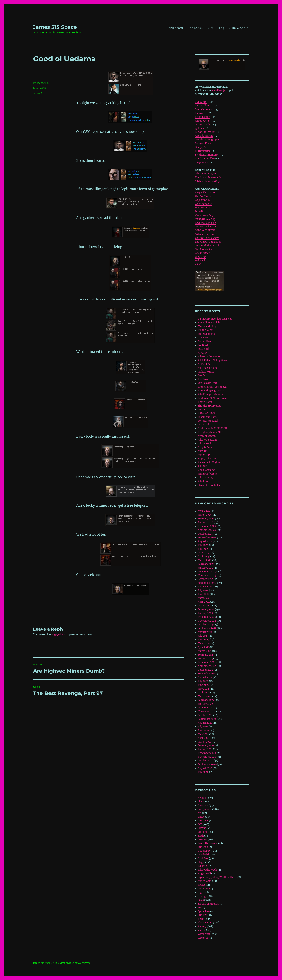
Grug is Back (205, 447)
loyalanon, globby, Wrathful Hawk (217, 877)
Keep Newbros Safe (205, 223)
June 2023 (203, 640)
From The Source (208, 843)
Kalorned (200, 113)
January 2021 (205, 749)
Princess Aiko (41, 83)
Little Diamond (206, 334)
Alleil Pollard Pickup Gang (212, 360)
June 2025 (204, 549)
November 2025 (207, 530)
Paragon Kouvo (204, 143)
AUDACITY (204, 364)
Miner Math (205, 881)
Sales (201, 900)
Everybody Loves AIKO (211, 432)
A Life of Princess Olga (208, 181)
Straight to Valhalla (209, 485)
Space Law (204, 911)
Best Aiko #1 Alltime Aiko (212, 398)
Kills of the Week (207, 870)
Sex (200, 908)
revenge (202, 896)
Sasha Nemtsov (204, 109)
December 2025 (207, 526)
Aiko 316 (203, 451)
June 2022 (204, 685)
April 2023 (204, 647)
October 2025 (205, 534)
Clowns (202, 828)
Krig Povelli (204, 874)
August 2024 (205, 587)
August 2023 (205, 632)
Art (211, 28)
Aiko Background (208, 368)
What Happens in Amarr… (213, 394)
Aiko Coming (205, 478)
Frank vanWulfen (205, 159)
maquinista (201, 162)
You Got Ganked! (204, 196)
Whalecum (204, 481)
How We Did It (203, 208)
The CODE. (196, 28)
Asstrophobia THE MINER (213, 428)
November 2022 (207, 666)
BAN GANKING (206, 413)
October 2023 (205, 624)
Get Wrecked (205, 425)
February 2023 (206, 655)
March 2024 (205, 606)
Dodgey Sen (202, 147)
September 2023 (207, 628)
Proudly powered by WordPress (73, 963)
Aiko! (198, 264)
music (201, 885)
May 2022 (203, 689)
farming (203, 839)
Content (202, 832)
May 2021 (203, 734)
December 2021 (207, 708)
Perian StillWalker (205, 132)
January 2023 (205, 659)
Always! (37, 93)
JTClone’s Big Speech (206, 234)
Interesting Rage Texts (211, 391)
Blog (221, 28)
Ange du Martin (204, 136)
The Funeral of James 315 (209, 242)
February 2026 (206, 519)
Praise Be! (203, 349)
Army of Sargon (207, 436)
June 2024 (204, 594)
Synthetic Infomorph (207, 155)
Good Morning (206, 470)
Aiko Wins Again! (208, 440)
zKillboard (176, 28)
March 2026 (205, 515)
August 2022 (205, 677)
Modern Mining (207, 326)
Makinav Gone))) (208, 372)
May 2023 (203, 643)
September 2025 (207, 538)
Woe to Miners (203, 253)
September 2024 (207, 583)
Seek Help (200, 257)
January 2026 (205, 522)
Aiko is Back (205, 444)
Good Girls (204, 855)
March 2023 (205, 651)
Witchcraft (204, 934)
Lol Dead (203, 345)
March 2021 (205, 742)
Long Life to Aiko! (208, 421)
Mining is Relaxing (205, 219)
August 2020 (205, 768)
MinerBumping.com (207, 174)
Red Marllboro (203, 106)
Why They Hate (203, 204)
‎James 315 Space (55, 27)
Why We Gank (203, 200)
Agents (202, 798)
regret (201, 892)
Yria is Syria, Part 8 (208, 383)
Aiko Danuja (218, 90)
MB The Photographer (208, 140)
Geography (204, 851)
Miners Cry (204, 455)
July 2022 (203, 681)
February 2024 (206, 609)
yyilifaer (200, 128)
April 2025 (204, 556)
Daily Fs (202, 410)
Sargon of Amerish (209, 904)
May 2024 (203, 598)
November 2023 (207, 621)
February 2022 (206, 700)
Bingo (201, 817)
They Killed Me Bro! (206, 193)
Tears (201, 919)
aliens (201, 802)
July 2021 (203, 727)
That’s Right (205, 402)
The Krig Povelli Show (207, 238)
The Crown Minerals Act (209, 177)
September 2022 (207, 674)
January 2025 (205, 568)
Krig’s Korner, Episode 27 (212, 387)
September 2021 (207, 719)
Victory (202, 926)
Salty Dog (200, 211)
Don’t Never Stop (204, 249)
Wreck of (203, 938)
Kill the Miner (206, 330)
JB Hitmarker (203, 151)
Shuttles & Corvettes (209, 406)
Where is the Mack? (209, 357)
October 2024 (205, 579)
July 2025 (203, 545)
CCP (200, 824)
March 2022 (205, 696)
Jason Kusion (203, 117)
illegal (201, 862)
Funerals (203, 847)
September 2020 (207, 764)
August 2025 (205, 541)
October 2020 (205, 761)
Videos (202, 930)
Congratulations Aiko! (207, 245)
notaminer (204, 889)
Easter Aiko (204, 341)
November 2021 (207, 711)
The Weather (205, 923)
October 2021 (205, 715)
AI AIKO (202, 353)
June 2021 (203, 730)
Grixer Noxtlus (203, 125)
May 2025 (203, 553)
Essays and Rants (208, 417)
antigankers (205, 809)
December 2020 (207, 753)
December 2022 (207, 662)
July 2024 (203, 590)
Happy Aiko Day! (207, 459)
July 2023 (203, 636)
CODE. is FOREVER (205, 230)
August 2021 (205, 723)
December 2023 (207, 617)
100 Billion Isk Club (209, 323)
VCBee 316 (201, 102)
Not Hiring (204, 338)
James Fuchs (202, 121)
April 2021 (204, 738)
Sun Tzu (203, 915)
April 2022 (204, 693)
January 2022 (205, 704)
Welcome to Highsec (210, 462)
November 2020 (207, 757)
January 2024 (205, 613)
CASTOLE (203, 821)
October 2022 (205, 670)
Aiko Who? (237, 28)
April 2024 (204, 602)
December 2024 (207, 572)
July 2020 (203, 772)
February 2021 (206, 745)
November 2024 (207, 575)
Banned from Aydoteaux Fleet (215, 319)
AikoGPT (203, 466)
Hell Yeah (200, 261)
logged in (58, 634)
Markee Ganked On (205, 227)
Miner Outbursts (207, 474)
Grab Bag (203, 858)
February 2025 (206, 564)
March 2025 (205, 560)
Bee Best (203, 375)
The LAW (203, 379)
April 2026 (204, 511)
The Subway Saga (205, 215)
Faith (201, 836)
